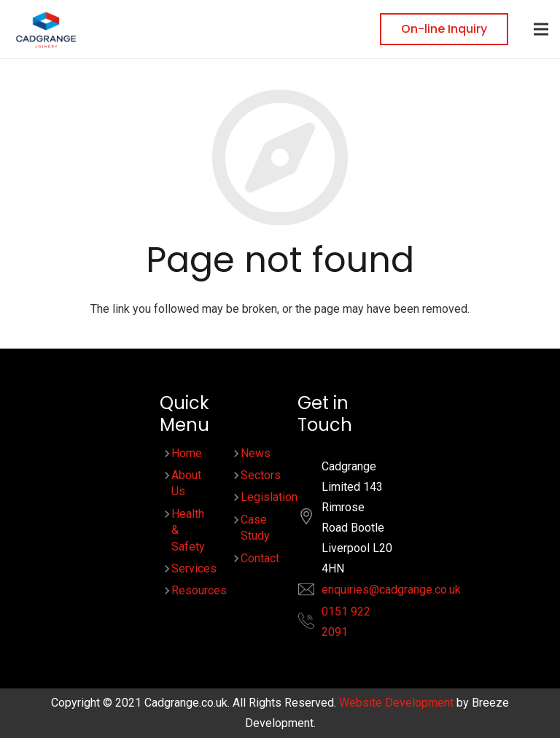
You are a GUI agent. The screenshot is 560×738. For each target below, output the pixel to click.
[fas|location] (314, 520)
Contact (260, 558)
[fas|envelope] (314, 593)
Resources (199, 590)
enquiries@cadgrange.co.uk (391, 590)
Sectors (261, 475)
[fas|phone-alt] (314, 624)
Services (194, 568)
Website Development (396, 703)
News (256, 453)
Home (187, 453)
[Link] (46, 30)
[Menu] (541, 29)
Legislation (269, 497)
